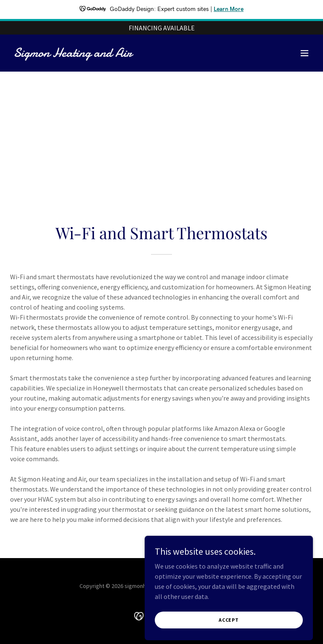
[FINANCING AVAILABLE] (161, 28)
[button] (304, 53)
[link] (73, 54)
